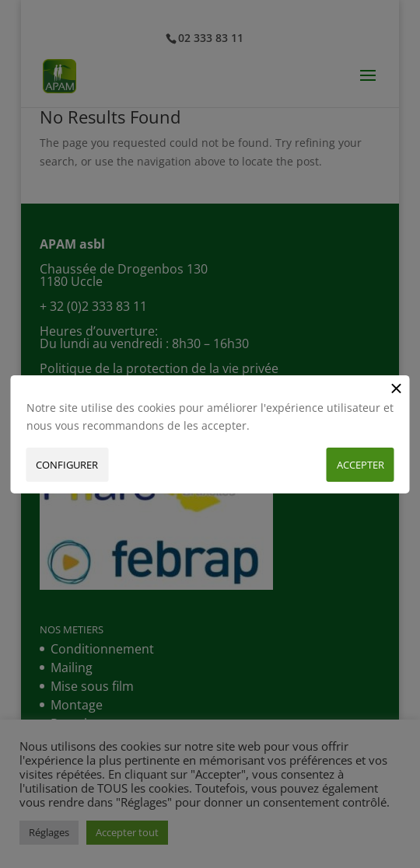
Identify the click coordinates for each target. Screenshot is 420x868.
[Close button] (397, 388)
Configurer (67, 465)
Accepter (360, 465)
